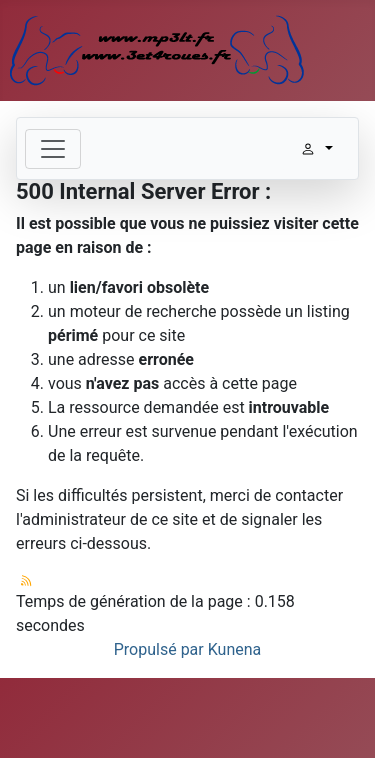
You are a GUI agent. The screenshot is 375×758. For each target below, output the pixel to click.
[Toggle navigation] (53, 149)
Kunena (235, 649)
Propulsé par (161, 649)
